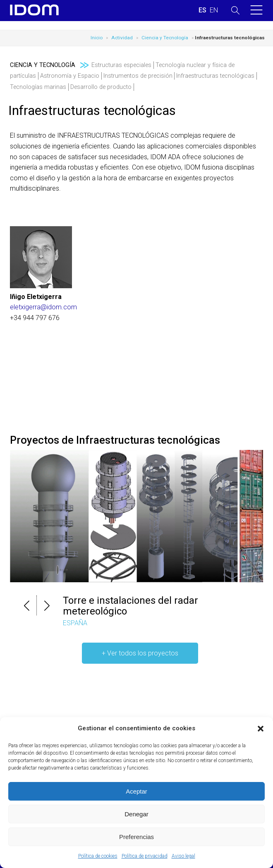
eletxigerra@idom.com (43, 307)
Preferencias (136, 837)
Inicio (97, 38)
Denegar (136, 814)
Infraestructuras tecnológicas (215, 76)
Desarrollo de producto (101, 87)
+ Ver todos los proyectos (140, 653)
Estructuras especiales (121, 65)
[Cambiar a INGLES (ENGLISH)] (214, 10)
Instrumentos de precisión (138, 76)
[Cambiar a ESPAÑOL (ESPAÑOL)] (202, 10)
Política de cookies (98, 856)
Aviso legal (183, 856)
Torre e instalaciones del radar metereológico (131, 606)
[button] (261, 729)
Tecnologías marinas (38, 87)
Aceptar (136, 791)
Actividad (122, 38)
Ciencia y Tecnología (165, 38)
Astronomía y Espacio (70, 76)
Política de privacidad (145, 856)
